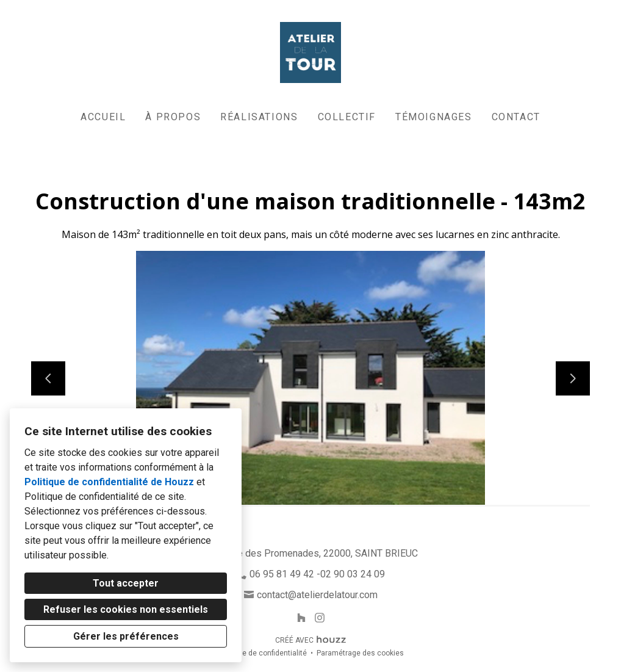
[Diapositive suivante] (573, 378)
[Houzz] (301, 618)
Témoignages (434, 117)
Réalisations (259, 117)
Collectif (347, 117)
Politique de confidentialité (262, 653)
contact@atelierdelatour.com (317, 595)
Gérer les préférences (126, 636)
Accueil (103, 117)
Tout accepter (126, 583)
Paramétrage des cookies (360, 653)
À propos (173, 117)
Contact (516, 117)
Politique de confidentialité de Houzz (109, 482)
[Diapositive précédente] (48, 378)
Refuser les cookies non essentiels (126, 609)
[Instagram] (320, 618)
